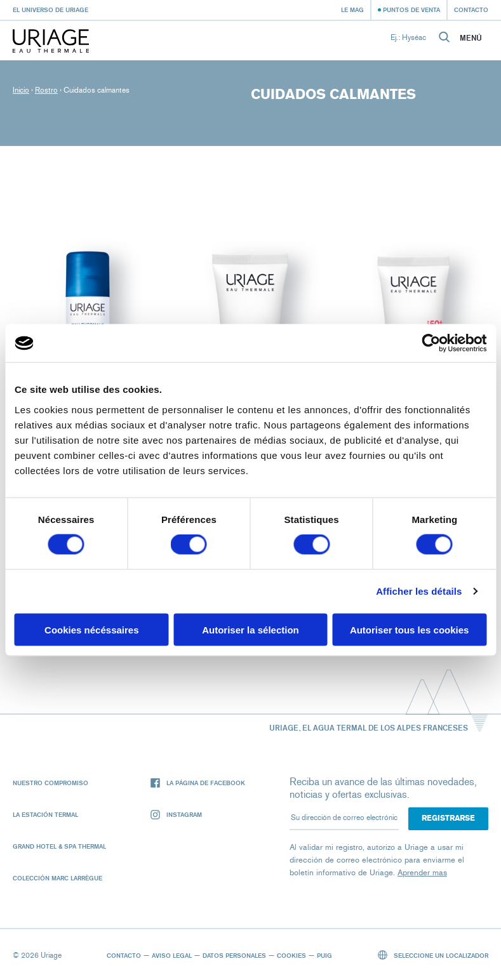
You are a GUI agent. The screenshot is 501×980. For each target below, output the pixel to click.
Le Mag (352, 10)
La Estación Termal (45, 814)
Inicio (21, 90)
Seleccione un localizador (433, 955)
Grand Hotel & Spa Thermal (59, 846)
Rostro (46, 90)
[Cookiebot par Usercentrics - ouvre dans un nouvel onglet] (431, 343)
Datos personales (234, 955)
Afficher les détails (419, 591)
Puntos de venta (411, 10)
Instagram (176, 815)
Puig (324, 955)
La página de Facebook (198, 783)
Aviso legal (172, 955)
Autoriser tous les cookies (410, 629)
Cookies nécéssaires (91, 629)
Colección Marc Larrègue (57, 878)
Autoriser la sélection (250, 629)
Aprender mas (422, 872)
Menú (471, 38)
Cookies (291, 955)
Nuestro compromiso (50, 783)
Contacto (471, 10)
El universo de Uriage (50, 10)
